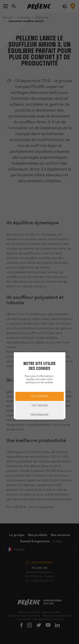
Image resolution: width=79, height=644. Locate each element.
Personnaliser (39, 415)
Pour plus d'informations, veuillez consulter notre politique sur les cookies (39, 379)
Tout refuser (39, 406)
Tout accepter (40, 397)
